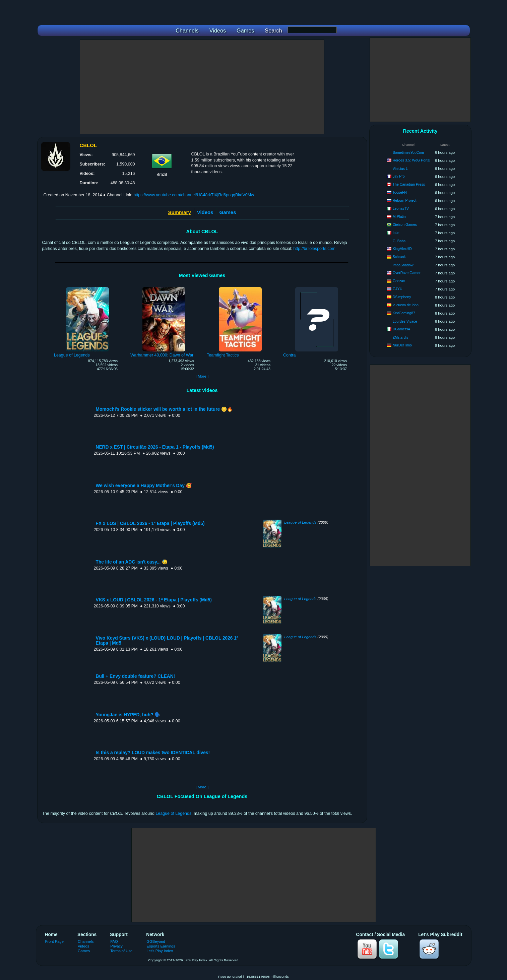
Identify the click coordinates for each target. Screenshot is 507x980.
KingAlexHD (402, 249)
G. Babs (399, 241)
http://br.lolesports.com (314, 249)
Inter (396, 233)
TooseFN (400, 192)
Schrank (399, 257)
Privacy (116, 946)
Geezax (399, 281)
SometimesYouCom (408, 152)
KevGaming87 (404, 313)
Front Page (55, 941)
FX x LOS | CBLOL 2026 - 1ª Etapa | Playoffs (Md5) (150, 524)
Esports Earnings (161, 946)
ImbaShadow (403, 265)
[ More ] (202, 376)
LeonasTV (401, 208)
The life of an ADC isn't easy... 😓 (132, 562)
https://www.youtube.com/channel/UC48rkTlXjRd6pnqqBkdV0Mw (194, 195)
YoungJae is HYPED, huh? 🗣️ (128, 715)
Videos (205, 212)
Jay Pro (399, 176)
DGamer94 (401, 329)
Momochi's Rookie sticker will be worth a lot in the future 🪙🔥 (164, 409)
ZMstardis (401, 337)
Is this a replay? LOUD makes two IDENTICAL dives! (153, 753)
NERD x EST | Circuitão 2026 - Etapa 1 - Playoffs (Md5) (155, 447)
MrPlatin (399, 216)
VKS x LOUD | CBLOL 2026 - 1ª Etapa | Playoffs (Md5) (154, 600)
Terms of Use (121, 951)
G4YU (398, 289)
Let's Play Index (160, 951)
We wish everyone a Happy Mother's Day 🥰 (144, 486)
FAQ (114, 941)
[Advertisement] (202, 87)
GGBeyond (156, 941)
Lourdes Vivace (405, 321)
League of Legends (300, 522)
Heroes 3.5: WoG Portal (411, 160)
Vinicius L (400, 169)
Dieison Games (405, 224)
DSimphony (402, 297)
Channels (86, 941)
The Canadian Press (409, 184)
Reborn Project (405, 200)
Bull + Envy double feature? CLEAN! (136, 676)
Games (228, 212)
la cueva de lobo (406, 305)
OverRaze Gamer (407, 273)
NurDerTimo (402, 345)
